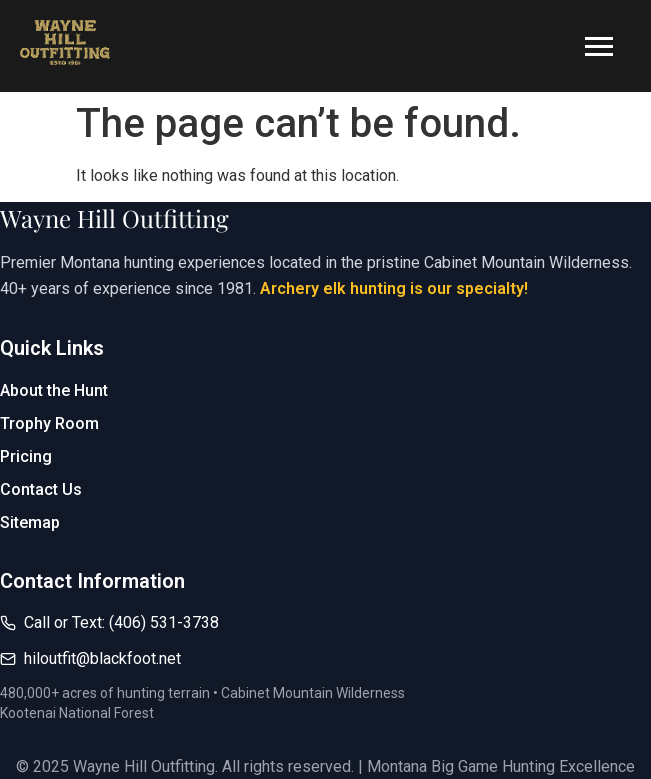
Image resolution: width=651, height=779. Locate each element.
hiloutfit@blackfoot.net (102, 658)
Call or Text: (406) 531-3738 (121, 622)
